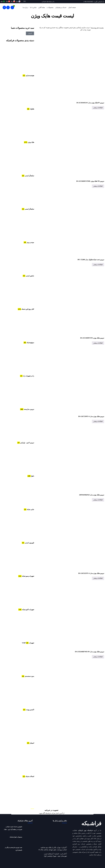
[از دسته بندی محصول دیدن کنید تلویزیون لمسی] (20, 528)
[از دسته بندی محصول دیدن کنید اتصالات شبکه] (20, 762)
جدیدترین (53, 28)
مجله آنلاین (42, 7)
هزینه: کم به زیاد (44, 28)
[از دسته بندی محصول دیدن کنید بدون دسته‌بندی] (20, 661)
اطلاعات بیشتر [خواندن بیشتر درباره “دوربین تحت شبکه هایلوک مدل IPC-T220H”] (98, 265)
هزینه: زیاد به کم (85, 30)
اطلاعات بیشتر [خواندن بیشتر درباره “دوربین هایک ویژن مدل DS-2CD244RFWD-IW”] (98, 657)
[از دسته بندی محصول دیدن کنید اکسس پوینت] (20, 695)
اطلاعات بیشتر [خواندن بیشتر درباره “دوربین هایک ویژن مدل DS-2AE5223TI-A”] (98, 578)
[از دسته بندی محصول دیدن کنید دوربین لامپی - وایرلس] (20, 428)
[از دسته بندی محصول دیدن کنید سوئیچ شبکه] (20, 328)
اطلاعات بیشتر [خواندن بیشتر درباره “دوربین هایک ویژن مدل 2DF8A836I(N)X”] (98, 500)
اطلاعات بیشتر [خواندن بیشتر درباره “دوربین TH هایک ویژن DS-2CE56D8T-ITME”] (98, 186)
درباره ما (25, 7)
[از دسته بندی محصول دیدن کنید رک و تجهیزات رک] (20, 361)
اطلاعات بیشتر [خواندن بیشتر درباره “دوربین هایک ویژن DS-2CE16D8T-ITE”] (98, 343)
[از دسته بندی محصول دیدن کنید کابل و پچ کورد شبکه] (20, 294)
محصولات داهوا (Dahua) (16, 837)
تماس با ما (33, 7)
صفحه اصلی (72, 7)
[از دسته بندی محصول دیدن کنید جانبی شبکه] (20, 495)
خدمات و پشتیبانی (61, 7)
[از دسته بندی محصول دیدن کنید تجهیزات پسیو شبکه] (20, 561)
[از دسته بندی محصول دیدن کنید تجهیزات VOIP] (20, 628)
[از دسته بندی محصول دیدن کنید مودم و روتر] (20, 228)
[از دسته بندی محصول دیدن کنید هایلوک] (20, 94)
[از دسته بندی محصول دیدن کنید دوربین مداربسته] (20, 394)
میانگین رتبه (59, 28)
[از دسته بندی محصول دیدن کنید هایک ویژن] (20, 127)
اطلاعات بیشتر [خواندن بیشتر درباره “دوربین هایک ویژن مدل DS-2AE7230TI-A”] (98, 421)
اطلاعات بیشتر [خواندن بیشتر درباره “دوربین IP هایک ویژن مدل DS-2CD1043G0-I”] (98, 108)
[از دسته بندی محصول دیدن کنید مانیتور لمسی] (20, 261)
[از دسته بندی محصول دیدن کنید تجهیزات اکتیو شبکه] (20, 595)
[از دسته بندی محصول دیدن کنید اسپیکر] (20, 728)
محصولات (50, 7)
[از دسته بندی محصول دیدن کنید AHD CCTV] (20, 795)
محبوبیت (66, 28)
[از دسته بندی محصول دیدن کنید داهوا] (20, 461)
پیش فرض (72, 28)
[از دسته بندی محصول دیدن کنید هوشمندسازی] (20, 61)
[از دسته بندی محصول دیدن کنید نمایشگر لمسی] (20, 161)
